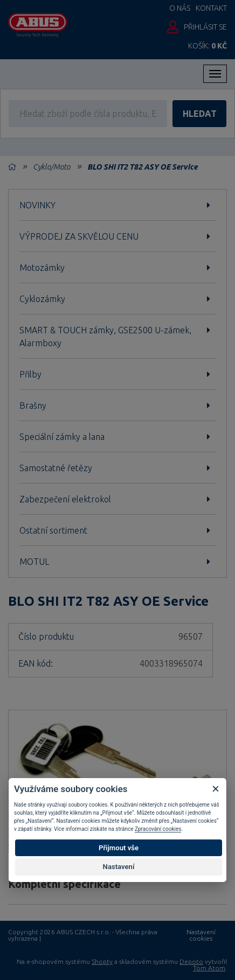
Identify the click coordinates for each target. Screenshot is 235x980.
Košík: (208, 46)
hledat (200, 114)
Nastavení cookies (201, 935)
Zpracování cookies (158, 829)
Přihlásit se (205, 27)
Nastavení (119, 867)
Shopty (102, 961)
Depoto (191, 961)
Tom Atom (209, 968)
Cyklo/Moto (51, 167)
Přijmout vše (119, 848)
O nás (180, 8)
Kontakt (211, 8)
